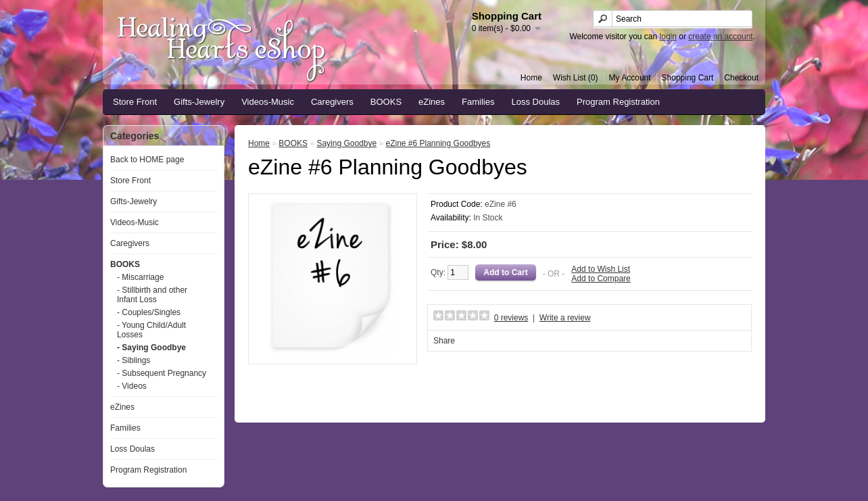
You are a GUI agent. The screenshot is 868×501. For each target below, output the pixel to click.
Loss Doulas (536, 102)
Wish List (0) (576, 78)
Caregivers (332, 102)
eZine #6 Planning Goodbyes (438, 143)
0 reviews (511, 318)
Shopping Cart (688, 78)
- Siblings (134, 360)
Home (531, 78)
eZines (432, 102)
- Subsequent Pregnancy (162, 373)
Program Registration (618, 102)
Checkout (741, 78)
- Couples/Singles (149, 312)
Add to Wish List (601, 269)
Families (478, 102)
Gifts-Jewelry (199, 102)
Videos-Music (268, 102)
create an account (720, 37)
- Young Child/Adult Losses (151, 330)
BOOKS (386, 102)
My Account (630, 78)
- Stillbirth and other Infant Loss (152, 295)
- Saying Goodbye (151, 348)
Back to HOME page (147, 160)
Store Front (135, 102)
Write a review (565, 318)
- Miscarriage (140, 277)
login (668, 37)
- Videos (132, 386)
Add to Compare (601, 279)
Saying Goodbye (346, 143)
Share (444, 341)
